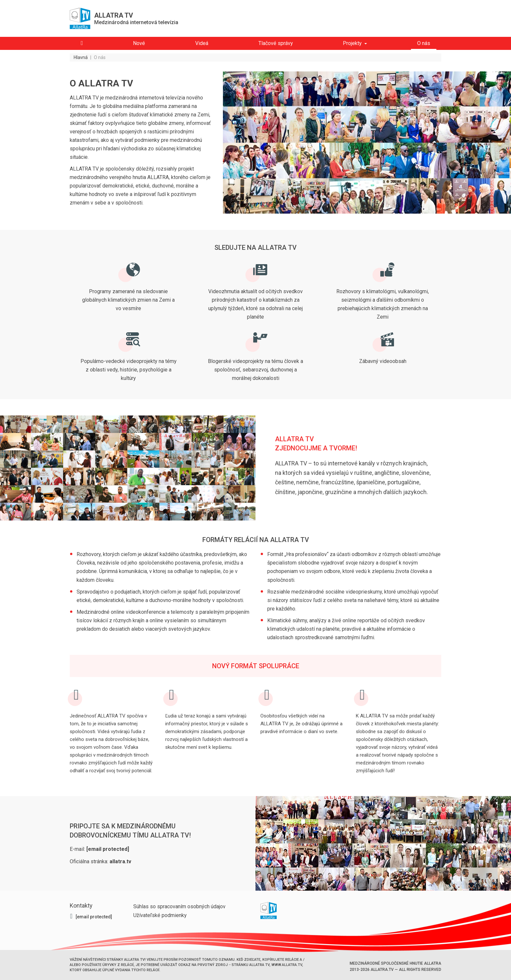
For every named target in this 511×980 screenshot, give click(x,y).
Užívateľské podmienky (160, 915)
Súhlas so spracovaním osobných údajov (179, 906)
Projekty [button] (352, 43)
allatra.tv (120, 861)
